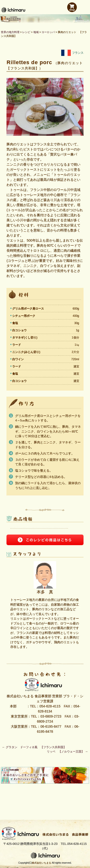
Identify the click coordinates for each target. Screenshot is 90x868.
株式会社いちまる (42, 863)
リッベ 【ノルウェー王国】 (67, 752)
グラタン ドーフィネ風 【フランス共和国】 (34, 747)
